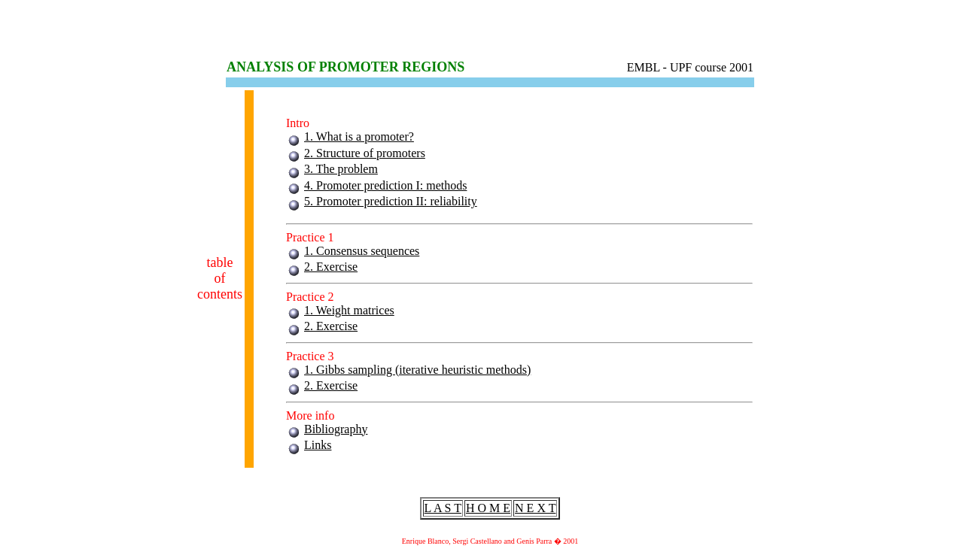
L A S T (443, 508)
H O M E (488, 508)
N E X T (535, 508)
